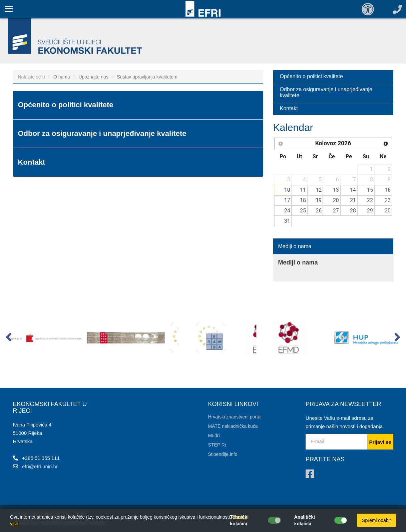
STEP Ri (217, 445)
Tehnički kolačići (239, 520)
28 (353, 211)
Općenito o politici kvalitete (311, 76)
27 (336, 211)
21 (353, 200)
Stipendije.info (223, 454)
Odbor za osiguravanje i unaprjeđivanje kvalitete (326, 92)
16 (388, 190)
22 (370, 200)
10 (287, 190)
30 (388, 211)
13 (336, 190)
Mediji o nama (295, 246)
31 (287, 221)
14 (353, 190)
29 (370, 211)
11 (303, 190)
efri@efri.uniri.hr (40, 466)
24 (287, 211)
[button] (9, 339)
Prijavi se (380, 442)
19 (319, 200)
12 (319, 190)
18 (303, 200)
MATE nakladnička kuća (233, 426)
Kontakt (289, 108)
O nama (62, 77)
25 (303, 211)
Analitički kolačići (305, 520)
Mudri (214, 435)
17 (287, 200)
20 (336, 200)
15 (370, 190)
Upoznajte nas (93, 77)
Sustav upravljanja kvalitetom (147, 77)
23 (388, 200)
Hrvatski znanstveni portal (235, 417)
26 (319, 211)
